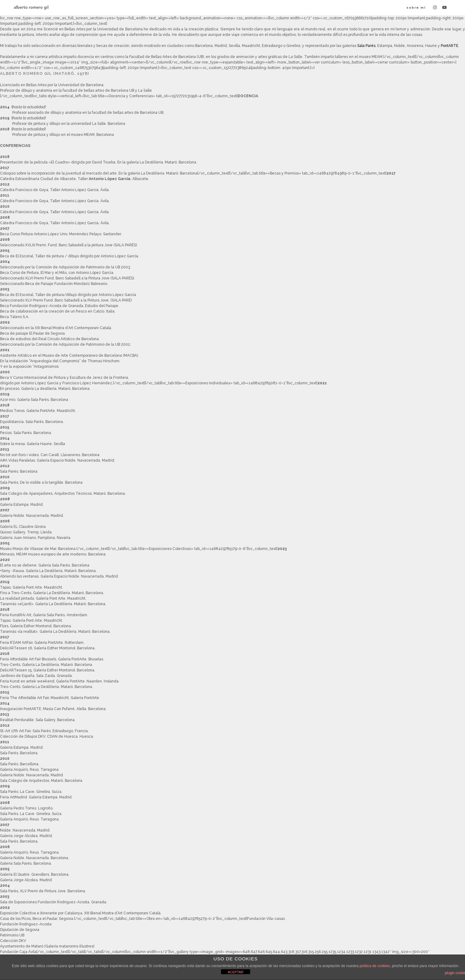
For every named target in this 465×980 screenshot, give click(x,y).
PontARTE (449, 46)
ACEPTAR (236, 972)
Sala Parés (366, 46)
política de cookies (375, 966)
